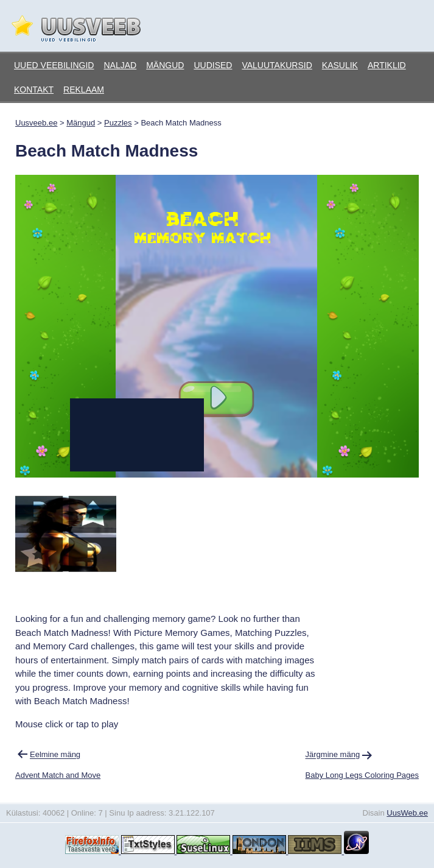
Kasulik (340, 65)
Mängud (165, 65)
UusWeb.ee (407, 813)
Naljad (120, 65)
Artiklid (387, 65)
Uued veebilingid (54, 65)
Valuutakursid (277, 65)
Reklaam (84, 90)
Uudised (213, 65)
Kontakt (34, 90)
